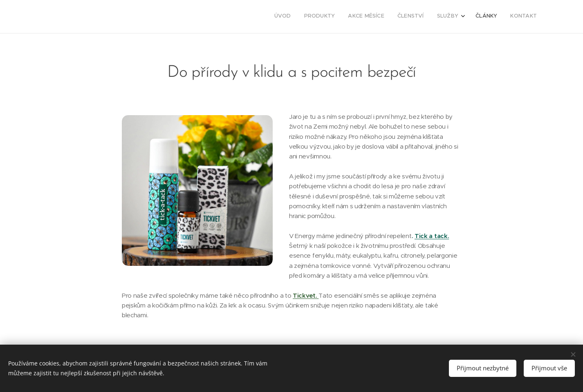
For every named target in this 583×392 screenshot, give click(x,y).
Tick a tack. (432, 236)
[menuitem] (456, 17)
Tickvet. (306, 295)
